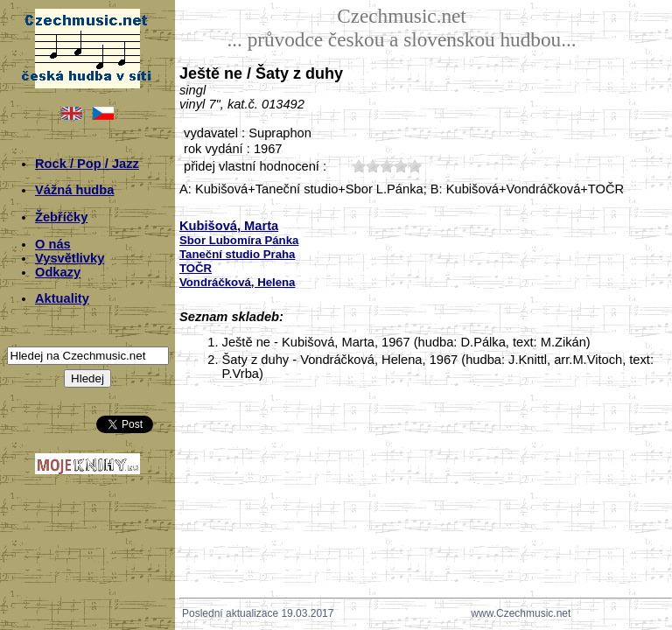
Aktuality (62, 298)
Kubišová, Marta (229, 226)
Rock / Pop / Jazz (87, 164)
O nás (53, 244)
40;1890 (401, 166)
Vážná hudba (74, 190)
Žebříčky (61, 217)
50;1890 (415, 166)
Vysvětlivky (70, 258)
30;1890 (387, 166)
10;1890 (359, 166)
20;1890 (373, 166)
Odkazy (58, 272)
